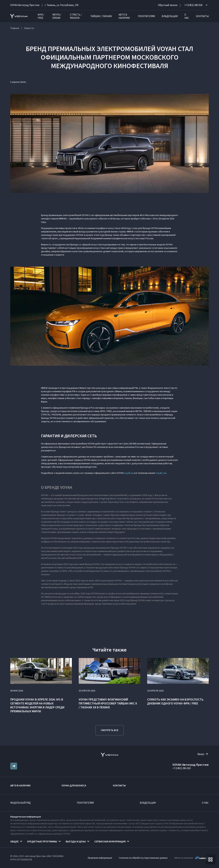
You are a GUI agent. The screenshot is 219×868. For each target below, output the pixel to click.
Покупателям (146, 16)
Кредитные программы (42, 841)
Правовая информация (100, 858)
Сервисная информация (110, 841)
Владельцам (170, 16)
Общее (14, 841)
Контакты (202, 16)
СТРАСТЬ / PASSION (76, 16)
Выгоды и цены (76, 841)
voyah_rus (161, 473)
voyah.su (129, 473)
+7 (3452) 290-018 (181, 768)
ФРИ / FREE (41, 16)
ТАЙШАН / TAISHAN (101, 16)
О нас (187, 16)
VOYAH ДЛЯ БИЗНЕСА (74, 785)
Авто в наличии (124, 16)
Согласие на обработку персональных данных (143, 858)
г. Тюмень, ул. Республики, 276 (62, 5)
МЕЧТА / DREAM (57, 16)
